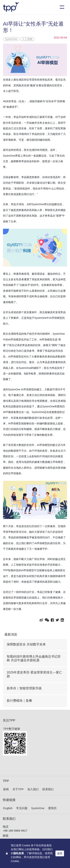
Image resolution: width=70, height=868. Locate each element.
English (8, 808)
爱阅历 (52, 808)
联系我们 (48, 789)
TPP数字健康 (12, 729)
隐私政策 (19, 853)
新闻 (6, 789)
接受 (60, 853)
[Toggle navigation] (62, 7)
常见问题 (22, 808)
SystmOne (11, 39)
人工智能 (27, 39)
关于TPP (18, 789)
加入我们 (33, 789)
